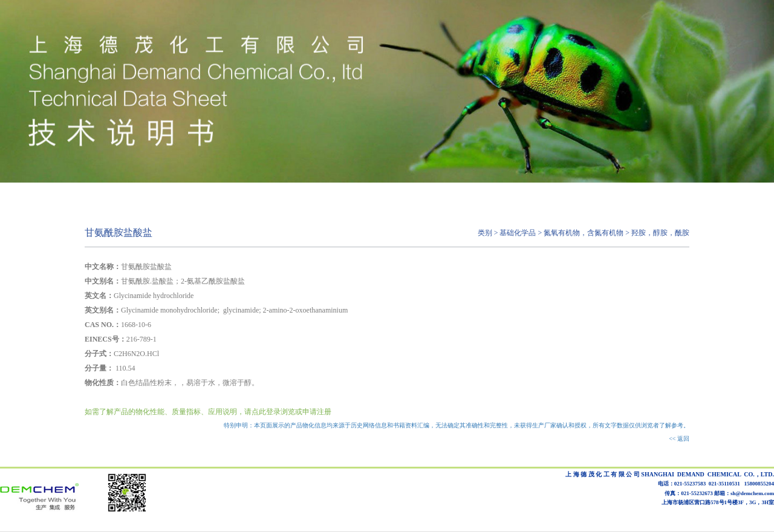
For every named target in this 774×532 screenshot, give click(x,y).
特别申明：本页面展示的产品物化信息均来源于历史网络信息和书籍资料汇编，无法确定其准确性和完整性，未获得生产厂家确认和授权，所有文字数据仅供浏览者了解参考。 (457, 425)
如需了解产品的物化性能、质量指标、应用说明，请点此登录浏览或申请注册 (208, 412)
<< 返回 (679, 439)
